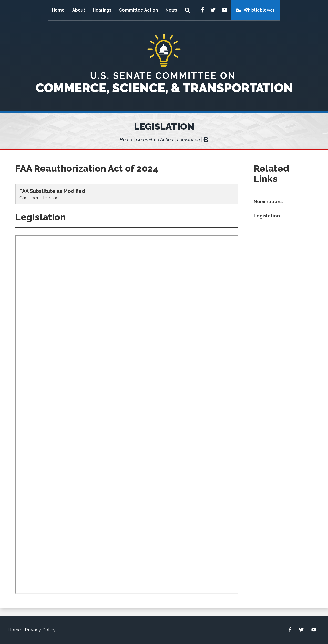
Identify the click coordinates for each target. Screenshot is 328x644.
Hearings (102, 10)
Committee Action (139, 10)
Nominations (268, 201)
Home (58, 10)
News (171, 10)
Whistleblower (259, 10)
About (79, 10)
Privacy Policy (40, 630)
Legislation (164, 126)
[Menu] (188, 10)
